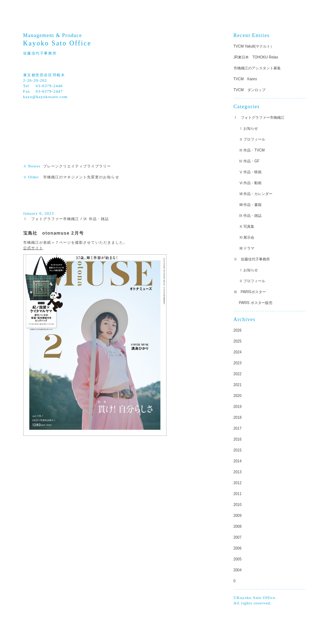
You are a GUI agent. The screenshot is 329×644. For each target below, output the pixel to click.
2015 (238, 450)
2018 (238, 418)
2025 (238, 341)
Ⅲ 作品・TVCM (252, 150)
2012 (238, 483)
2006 (238, 548)
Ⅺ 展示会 (247, 237)
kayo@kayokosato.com (46, 97)
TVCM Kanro (245, 79)
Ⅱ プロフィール (252, 139)
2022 (238, 374)
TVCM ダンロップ (250, 90)
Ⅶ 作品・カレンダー (256, 194)
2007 (238, 537)
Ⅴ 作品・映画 (250, 172)
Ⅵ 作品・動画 (250, 183)
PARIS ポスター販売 (256, 303)
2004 (238, 570)
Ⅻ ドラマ (247, 248)
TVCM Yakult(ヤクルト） (254, 46)
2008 (238, 526)
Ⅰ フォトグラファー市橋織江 (51, 219)
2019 (238, 407)
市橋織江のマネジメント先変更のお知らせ (81, 177)
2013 (238, 472)
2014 (238, 461)
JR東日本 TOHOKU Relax (256, 57)
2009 (238, 516)
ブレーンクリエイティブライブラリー (79, 166)
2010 (238, 505)
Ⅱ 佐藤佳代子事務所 (252, 259)
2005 (238, 559)
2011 (238, 494)
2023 (238, 363)
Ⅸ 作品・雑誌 (96, 219)
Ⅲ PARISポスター (250, 292)
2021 (238, 385)
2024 (238, 352)
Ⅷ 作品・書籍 (250, 205)
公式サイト (33, 248)
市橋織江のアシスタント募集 (257, 68)
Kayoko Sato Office (57, 43)
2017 (238, 428)
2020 (238, 396)
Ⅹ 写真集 (247, 226)
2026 (238, 330)
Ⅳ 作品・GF (249, 161)
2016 (238, 439)
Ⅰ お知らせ (249, 128)
